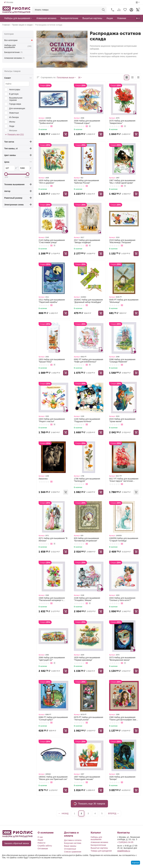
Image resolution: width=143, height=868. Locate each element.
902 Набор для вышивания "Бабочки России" (86, 182)
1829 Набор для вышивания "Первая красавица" (87, 659)
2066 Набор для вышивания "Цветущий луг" (52, 659)
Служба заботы (45, 846)
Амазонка (43, 479)
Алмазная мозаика (14, 58)
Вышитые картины (99, 848)
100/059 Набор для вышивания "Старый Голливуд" (124, 539)
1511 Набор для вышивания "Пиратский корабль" (52, 301)
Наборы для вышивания (18, 46)
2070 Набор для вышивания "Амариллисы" (122, 122)
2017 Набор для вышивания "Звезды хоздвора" (87, 241)
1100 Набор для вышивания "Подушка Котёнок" (87, 420)
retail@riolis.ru (124, 851)
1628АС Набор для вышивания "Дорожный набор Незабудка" (88, 301)
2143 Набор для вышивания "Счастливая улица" (52, 241)
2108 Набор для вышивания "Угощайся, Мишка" (87, 599)
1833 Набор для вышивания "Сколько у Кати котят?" (122, 599)
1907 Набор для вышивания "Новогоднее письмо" (87, 778)
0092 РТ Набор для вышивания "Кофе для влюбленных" (89, 361)
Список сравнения (73, 852)
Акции (40, 840)
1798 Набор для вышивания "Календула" (87, 480)
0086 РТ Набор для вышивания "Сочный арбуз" (53, 718)
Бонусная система (73, 843)
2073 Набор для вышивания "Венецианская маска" (122, 659)
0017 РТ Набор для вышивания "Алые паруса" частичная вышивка (124, 480)
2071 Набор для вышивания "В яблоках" (53, 539)
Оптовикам (43, 849)
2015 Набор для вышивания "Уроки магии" (122, 420)
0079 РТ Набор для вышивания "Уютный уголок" (89, 718)
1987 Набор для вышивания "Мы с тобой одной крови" (122, 182)
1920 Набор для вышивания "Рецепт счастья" (52, 420)
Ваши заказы (70, 846)
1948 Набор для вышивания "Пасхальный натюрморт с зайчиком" (52, 599)
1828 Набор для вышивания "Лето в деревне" (52, 182)
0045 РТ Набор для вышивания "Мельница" (124, 301)
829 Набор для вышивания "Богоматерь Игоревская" (86, 539)
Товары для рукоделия (101, 851)
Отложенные (70, 849)
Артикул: (42, 118)
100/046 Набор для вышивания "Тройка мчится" (53, 122)
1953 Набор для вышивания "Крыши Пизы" (52, 361)
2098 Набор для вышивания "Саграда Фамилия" (122, 361)
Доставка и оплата (73, 840)
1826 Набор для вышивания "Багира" (122, 778)
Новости (41, 843)
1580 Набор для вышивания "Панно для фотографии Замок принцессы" (124, 719)
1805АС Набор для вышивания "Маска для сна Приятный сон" (53, 778)
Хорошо (136, 863)
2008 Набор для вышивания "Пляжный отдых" (87, 122)
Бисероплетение (13, 52)
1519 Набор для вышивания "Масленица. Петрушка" (122, 241)
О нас (40, 837)
